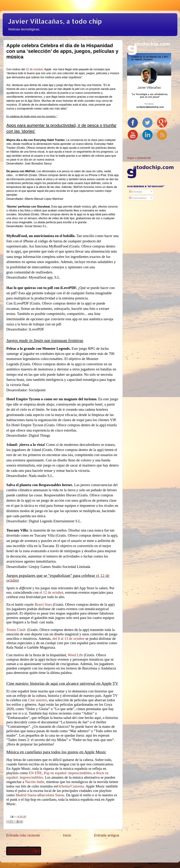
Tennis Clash (16, 630)
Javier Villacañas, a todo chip (55, 21)
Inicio (67, 835)
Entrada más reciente (23, 835)
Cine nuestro (37, 700)
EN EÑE (35, 773)
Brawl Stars (43, 604)
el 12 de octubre (51, 592)
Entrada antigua (107, 835)
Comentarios (138, 198)
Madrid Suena (26, 795)
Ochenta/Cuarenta (71, 786)
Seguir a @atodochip (139, 158)
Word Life (75, 655)
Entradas (136, 192)
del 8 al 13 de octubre (68, 639)
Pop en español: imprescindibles (68, 773)
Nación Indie (35, 782)
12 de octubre (34, 69)
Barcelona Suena (52, 795)
